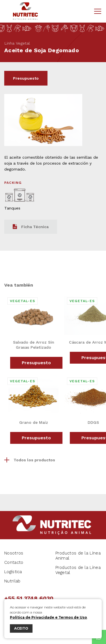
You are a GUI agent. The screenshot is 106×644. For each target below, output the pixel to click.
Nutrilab (12, 581)
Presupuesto (26, 78)
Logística (13, 572)
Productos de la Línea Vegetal (78, 570)
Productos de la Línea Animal (78, 556)
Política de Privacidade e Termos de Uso (48, 617)
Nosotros (14, 553)
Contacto (14, 562)
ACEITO (21, 628)
